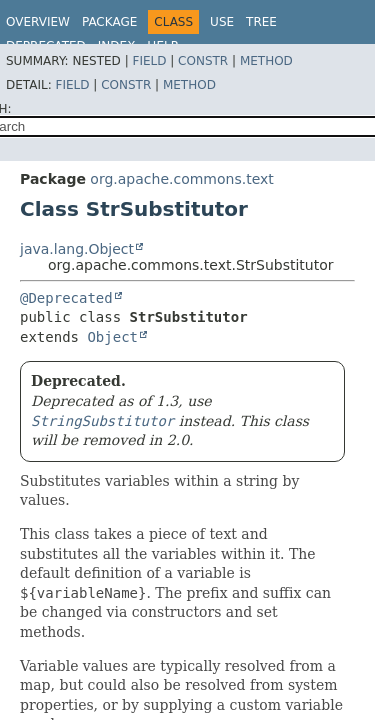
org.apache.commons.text (181, 179)
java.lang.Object (77, 249)
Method (266, 61)
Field (149, 61)
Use (222, 22)
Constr (203, 61)
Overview (38, 22)
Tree (261, 22)
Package (109, 22)
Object (112, 337)
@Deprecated (66, 298)
